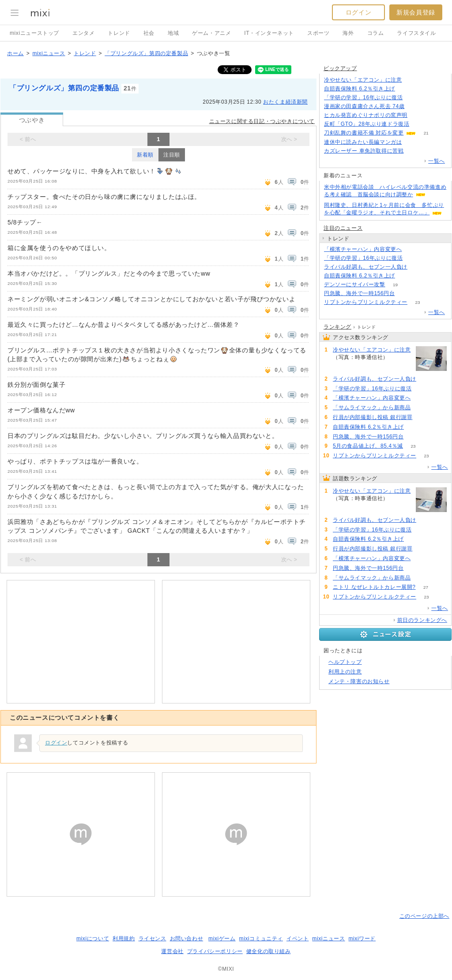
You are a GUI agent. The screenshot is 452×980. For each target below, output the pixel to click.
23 (417, 302)
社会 (149, 33)
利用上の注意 (345, 672)
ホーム (15, 53)
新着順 (145, 155)
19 (395, 285)
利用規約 (124, 939)
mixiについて (93, 939)
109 (413, 98)
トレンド (119, 33)
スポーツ (318, 33)
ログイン (358, 12)
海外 (348, 33)
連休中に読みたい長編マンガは (363, 142)
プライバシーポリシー (215, 951)
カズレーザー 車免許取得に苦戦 (364, 151)
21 (426, 133)
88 (412, 249)
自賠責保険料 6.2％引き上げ (360, 89)
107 (412, 142)
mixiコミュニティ (261, 939)
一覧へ (437, 161)
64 (415, 107)
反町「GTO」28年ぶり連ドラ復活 (367, 124)
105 (405, 89)
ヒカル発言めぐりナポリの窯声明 (366, 115)
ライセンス (153, 939)
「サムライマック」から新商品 (372, 408)
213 (412, 80)
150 (418, 267)
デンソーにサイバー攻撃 (355, 284)
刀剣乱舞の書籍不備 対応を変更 (364, 133)
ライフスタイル (416, 33)
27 (426, 587)
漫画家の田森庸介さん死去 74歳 (364, 106)
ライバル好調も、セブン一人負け (366, 267)
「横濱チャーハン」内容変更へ (363, 249)
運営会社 (172, 951)
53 (421, 408)
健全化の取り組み (269, 951)
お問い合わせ (187, 939)
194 (414, 151)
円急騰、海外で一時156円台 (359, 293)
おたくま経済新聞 (285, 102)
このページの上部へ (424, 916)
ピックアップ (340, 68)
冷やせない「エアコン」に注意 (363, 80)
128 (418, 115)
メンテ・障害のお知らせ (359, 681)
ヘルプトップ (345, 662)
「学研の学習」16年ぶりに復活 (363, 97)
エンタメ (83, 33)
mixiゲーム (222, 939)
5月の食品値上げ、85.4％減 (368, 446)
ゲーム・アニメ (211, 33)
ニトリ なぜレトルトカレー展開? (374, 587)
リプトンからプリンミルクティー (366, 302)
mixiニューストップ (34, 33)
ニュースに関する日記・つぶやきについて (262, 121)
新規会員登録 (416, 12)
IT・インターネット (269, 33)
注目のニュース (343, 228)
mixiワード (362, 939)
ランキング (337, 327)
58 (405, 294)
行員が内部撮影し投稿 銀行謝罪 (373, 417)
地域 (173, 33)
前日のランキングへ (422, 620)
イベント (298, 939)
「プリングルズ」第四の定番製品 (146, 53)
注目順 (172, 155)
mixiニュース (49, 53)
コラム (376, 33)
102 (423, 417)
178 (420, 124)
